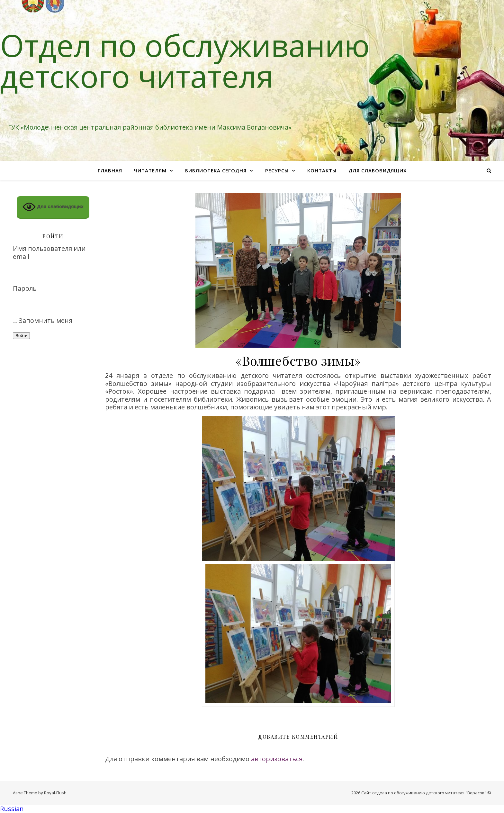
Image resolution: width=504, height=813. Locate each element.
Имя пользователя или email (49, 253)
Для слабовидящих (378, 170)
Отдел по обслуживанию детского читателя (185, 60)
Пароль (25, 289)
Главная (110, 170)
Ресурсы (277, 170)
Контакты (322, 170)
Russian (12, 809)
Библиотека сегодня (216, 170)
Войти (21, 336)
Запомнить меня (45, 320)
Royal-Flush (55, 793)
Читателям (150, 170)
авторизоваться (277, 759)
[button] (252, 809)
